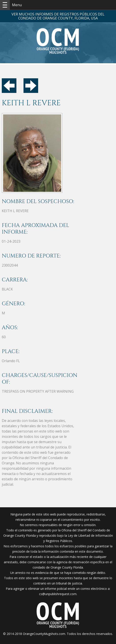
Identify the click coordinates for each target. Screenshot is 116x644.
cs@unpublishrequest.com (58, 594)
